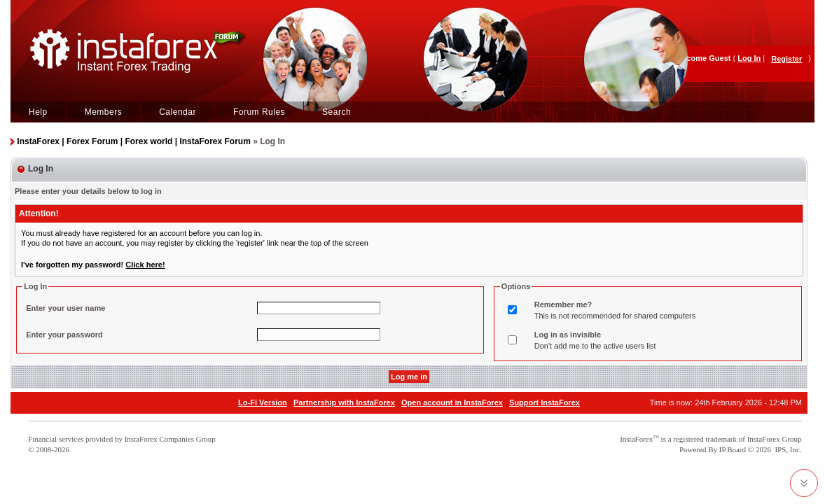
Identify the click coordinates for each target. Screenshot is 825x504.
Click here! (145, 265)
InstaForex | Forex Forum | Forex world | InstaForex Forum (133, 141)
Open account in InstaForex (452, 402)
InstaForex (636, 439)
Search (337, 112)
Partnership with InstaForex (344, 402)
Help (38, 112)
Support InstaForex (545, 402)
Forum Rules (259, 112)
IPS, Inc (787, 449)
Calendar (178, 112)
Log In (749, 58)
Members (104, 112)
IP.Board (733, 449)
